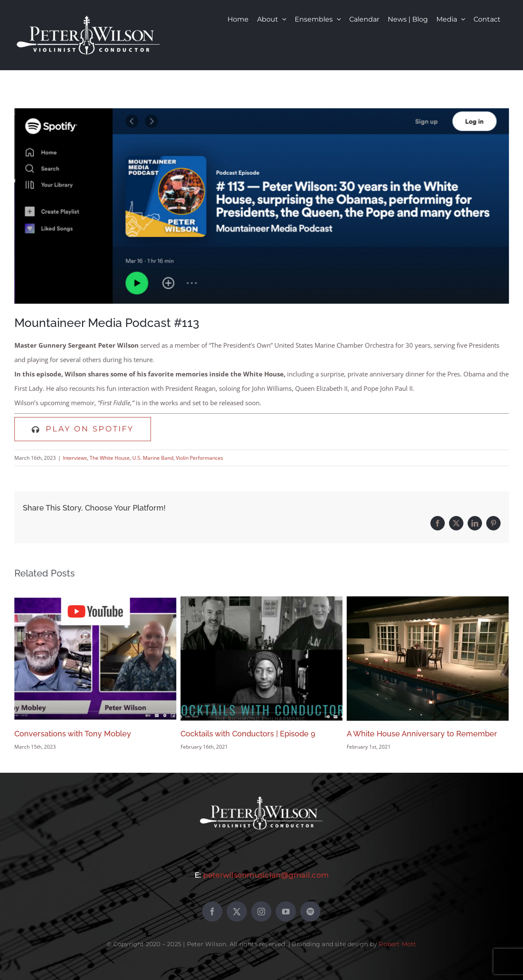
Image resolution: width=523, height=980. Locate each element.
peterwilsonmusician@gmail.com (266, 875)
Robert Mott (397, 944)
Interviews (75, 458)
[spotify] (310, 911)
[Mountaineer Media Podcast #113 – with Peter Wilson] (262, 206)
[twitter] (237, 911)
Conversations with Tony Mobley (73, 734)
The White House (110, 458)
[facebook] (212, 911)
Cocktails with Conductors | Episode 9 (248, 734)
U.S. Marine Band (153, 458)
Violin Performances (200, 458)
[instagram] (261, 911)
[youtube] (286, 911)
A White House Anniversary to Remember (422, 734)
